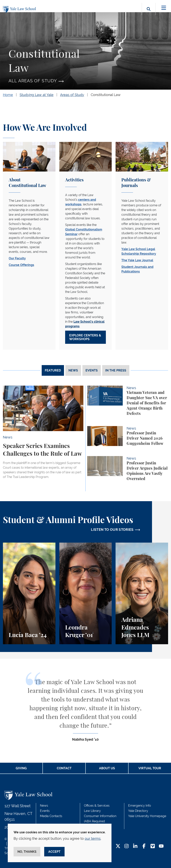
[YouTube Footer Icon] (161, 846)
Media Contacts (51, 816)
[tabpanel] (85, 438)
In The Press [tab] (116, 370)
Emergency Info (140, 806)
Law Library (92, 811)
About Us (107, 768)
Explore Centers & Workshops (85, 337)
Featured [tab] (53, 370)
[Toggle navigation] (164, 8)
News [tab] (73, 370)
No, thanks (27, 852)
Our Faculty (17, 258)
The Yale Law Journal (137, 260)
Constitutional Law (106, 95)
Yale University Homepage (147, 816)
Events (45, 811)
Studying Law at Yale (37, 95)
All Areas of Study (33, 81)
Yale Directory (138, 811)
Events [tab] (92, 370)
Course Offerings (21, 265)
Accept (54, 852)
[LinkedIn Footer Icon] (135, 846)
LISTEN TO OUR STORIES (112, 530)
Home (8, 95)
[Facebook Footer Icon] (144, 846)
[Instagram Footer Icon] (127, 846)
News (44, 806)
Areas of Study (72, 95)
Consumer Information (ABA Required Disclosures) (100, 821)
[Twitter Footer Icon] (118, 846)
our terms (93, 838)
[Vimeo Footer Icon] (153, 846)
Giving (21, 768)
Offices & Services (97, 806)
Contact (64, 768)
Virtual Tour (150, 768)
